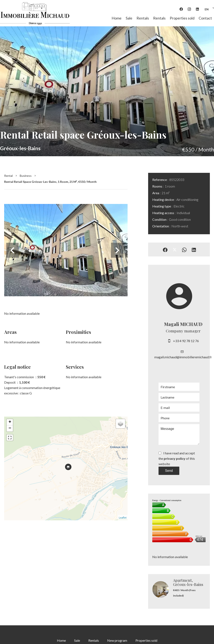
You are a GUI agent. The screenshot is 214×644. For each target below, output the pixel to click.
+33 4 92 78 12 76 (186, 341)
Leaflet (123, 518)
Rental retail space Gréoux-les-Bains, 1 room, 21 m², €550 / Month (50, 182)
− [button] (10, 428)
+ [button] (10, 422)
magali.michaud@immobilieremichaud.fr (183, 357)
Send (169, 471)
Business (26, 176)
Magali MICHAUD (183, 324)
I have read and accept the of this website (177, 458)
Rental (8, 176)
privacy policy (175, 458)
